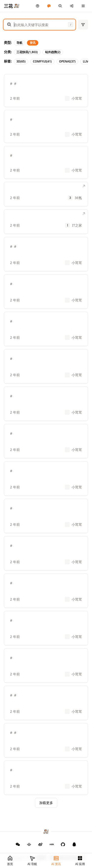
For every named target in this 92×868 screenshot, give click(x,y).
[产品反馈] (38, 6)
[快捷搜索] (60, 6)
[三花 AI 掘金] (29, 844)
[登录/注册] (72, 6)
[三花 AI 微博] (40, 844)
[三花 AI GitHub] (63, 844)
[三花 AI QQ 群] (74, 844)
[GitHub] (18, 844)
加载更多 (46, 803)
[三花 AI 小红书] (52, 844)
